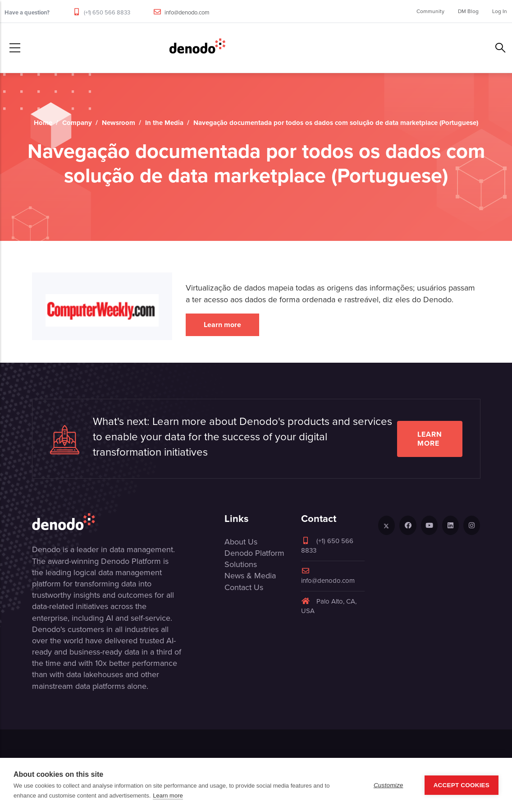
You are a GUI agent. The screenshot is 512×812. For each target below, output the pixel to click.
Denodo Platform (254, 553)
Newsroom (119, 123)
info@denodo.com (187, 12)
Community (430, 11)
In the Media (164, 123)
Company (77, 123)
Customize (389, 785)
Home (43, 123)
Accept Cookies (462, 785)
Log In (500, 11)
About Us (241, 542)
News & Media (250, 576)
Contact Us (244, 587)
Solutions (241, 564)
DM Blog (468, 11)
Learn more (222, 325)
